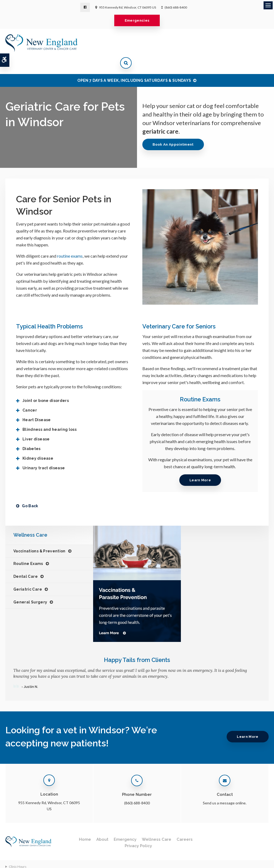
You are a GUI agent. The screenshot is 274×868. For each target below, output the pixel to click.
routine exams (70, 239)
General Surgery (30, 585)
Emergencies (137, 20)
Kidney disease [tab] (38, 441)
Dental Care (26, 560)
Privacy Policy (138, 829)
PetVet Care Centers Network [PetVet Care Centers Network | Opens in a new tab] (247, 858)
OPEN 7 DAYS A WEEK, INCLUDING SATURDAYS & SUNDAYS (134, 64)
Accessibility (48, 856)
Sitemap (11, 861)
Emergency (125, 823)
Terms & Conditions (20, 856)
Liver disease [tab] (36, 422)
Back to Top (30, 861)
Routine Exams (28, 547)
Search (68, 856)
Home (85, 823)
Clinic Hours (18, 850)
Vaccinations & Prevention (39, 534)
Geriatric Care (28, 572)
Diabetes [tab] (32, 432)
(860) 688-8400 (176, 7)
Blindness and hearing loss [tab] (50, 413)
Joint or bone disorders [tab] (46, 384)
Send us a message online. (225, 786)
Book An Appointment (175, 128)
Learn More (200, 463)
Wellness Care (157, 823)
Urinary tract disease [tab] (44, 451)
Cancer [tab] (30, 393)
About (102, 823)
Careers (185, 823)
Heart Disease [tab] (37, 403)
